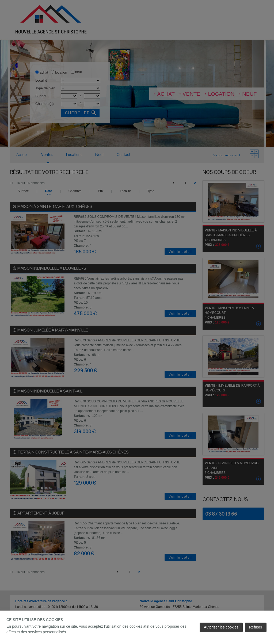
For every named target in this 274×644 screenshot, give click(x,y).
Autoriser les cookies (221, 627)
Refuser (256, 627)
